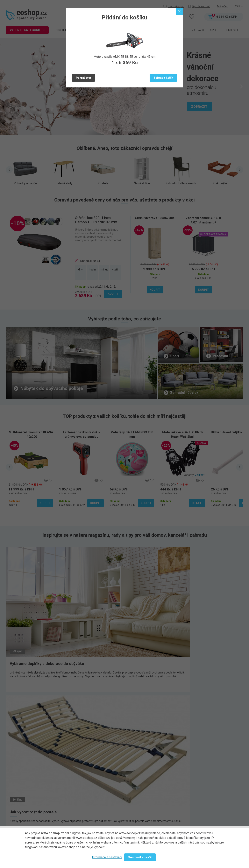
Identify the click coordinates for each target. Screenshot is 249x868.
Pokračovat (83, 78)
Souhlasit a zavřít (140, 857)
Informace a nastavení (107, 857)
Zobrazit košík (163, 78)
